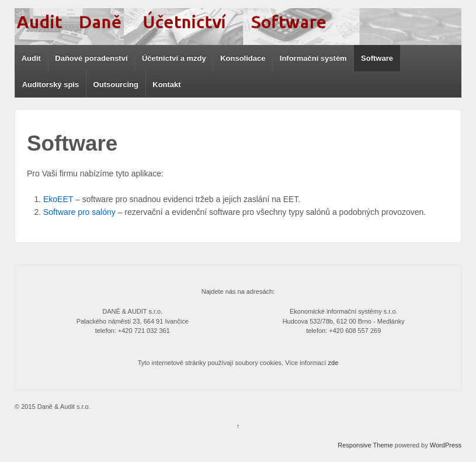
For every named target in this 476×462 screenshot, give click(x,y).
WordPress (446, 445)
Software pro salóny (79, 212)
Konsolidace (243, 58)
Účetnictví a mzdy (174, 58)
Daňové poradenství (91, 58)
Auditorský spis (51, 84)
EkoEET (58, 199)
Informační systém (313, 58)
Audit (31, 58)
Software (377, 58)
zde (333, 363)
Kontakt (166, 84)
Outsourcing (116, 84)
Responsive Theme (365, 445)
